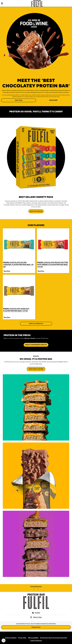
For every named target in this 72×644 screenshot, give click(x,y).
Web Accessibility (33, 638)
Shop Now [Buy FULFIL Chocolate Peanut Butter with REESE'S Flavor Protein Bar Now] (41, 271)
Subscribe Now (36, 627)
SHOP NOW (19, 100)
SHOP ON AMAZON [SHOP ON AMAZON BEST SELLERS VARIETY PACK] (36, 211)
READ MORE (53, 100)
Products (37, 613)
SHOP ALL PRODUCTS (36, 324)
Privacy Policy (22, 638)
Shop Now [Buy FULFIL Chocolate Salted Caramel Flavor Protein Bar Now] (7, 271)
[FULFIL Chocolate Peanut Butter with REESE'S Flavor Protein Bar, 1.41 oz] (53, 249)
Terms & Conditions (11, 638)
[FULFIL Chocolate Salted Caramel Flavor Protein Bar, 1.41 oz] (19, 249)
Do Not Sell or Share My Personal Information (54, 638)
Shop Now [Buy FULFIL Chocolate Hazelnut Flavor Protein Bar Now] (7, 317)
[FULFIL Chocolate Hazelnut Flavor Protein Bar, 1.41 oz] (19, 295)
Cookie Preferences (36, 641)
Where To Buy (37, 617)
